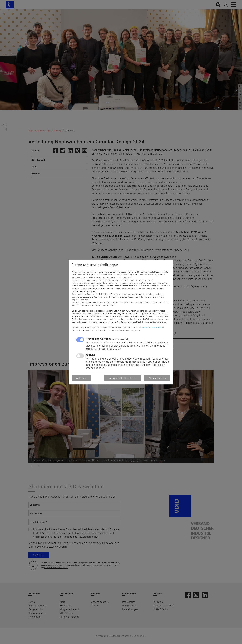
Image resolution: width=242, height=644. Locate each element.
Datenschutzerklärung (151, 328)
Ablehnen (81, 378)
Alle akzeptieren (157, 378)
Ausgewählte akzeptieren (123, 378)
